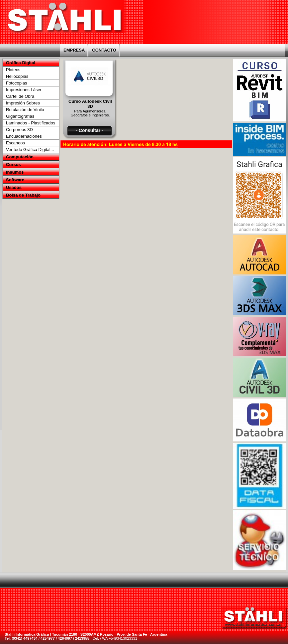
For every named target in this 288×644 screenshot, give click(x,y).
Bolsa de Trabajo (23, 195)
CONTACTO (104, 50)
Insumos (15, 172)
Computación (20, 157)
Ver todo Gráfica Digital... (30, 150)
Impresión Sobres (23, 103)
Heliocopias (17, 76)
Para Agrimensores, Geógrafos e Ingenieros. (90, 113)
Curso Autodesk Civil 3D (90, 104)
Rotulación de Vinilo (25, 110)
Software (15, 180)
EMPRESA (74, 50)
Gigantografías (20, 116)
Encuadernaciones (24, 136)
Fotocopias (17, 83)
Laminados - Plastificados (31, 123)
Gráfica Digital (21, 63)
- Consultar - (89, 130)
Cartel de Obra (20, 96)
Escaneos (15, 143)
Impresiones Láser (24, 90)
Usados (14, 187)
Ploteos (13, 70)
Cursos (13, 164)
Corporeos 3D (19, 130)
